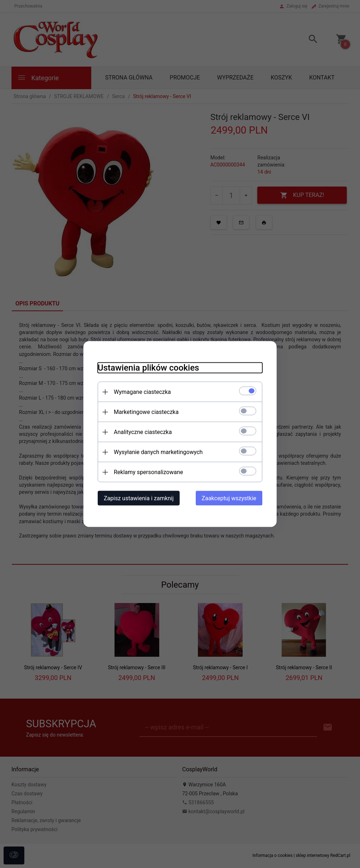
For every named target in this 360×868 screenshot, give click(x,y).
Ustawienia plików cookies (148, 368)
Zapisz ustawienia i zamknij (139, 498)
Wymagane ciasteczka (142, 392)
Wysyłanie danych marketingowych (158, 452)
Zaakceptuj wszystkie (229, 498)
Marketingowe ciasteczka (146, 412)
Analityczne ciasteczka (143, 432)
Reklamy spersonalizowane (148, 472)
